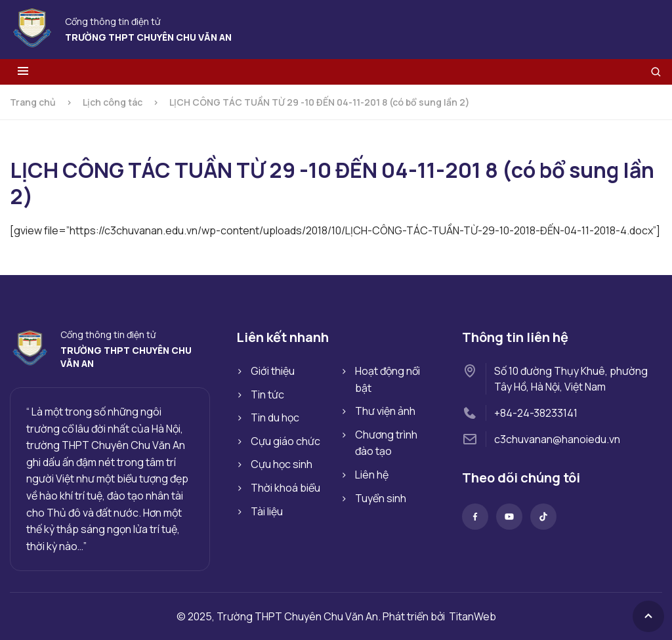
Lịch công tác (113, 102)
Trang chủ (33, 102)
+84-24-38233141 (536, 413)
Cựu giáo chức (285, 441)
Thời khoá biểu (285, 488)
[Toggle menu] (23, 72)
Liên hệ (372, 475)
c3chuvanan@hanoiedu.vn (557, 439)
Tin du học (275, 417)
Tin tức (267, 395)
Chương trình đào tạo (386, 443)
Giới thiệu (273, 371)
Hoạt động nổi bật (388, 379)
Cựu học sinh (282, 464)
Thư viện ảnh (385, 411)
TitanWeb (472, 616)
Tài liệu (267, 511)
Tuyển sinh (381, 498)
